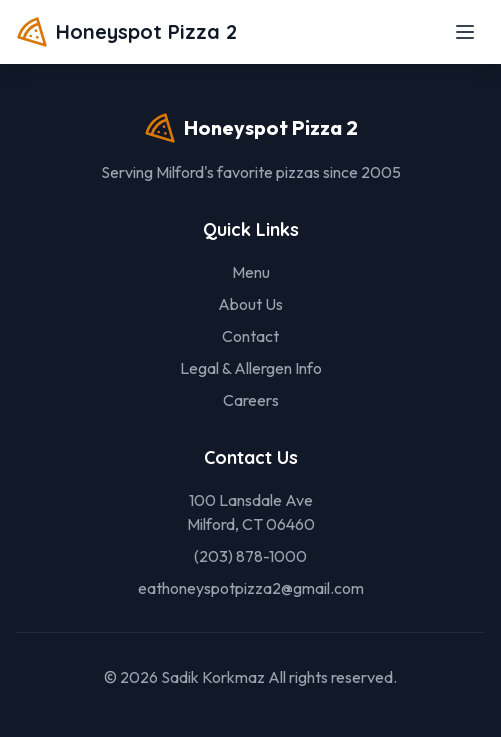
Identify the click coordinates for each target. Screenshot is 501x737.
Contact (250, 336)
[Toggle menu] (465, 32)
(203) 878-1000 (250, 556)
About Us (250, 304)
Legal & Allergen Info (251, 368)
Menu (251, 272)
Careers (251, 400)
